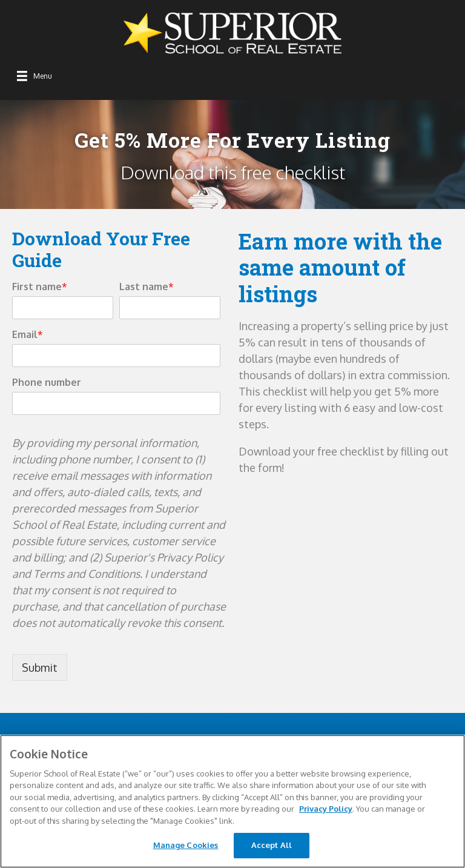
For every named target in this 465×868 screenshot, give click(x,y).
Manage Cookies (186, 845)
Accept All (272, 845)
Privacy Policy (326, 809)
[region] (232, 801)
